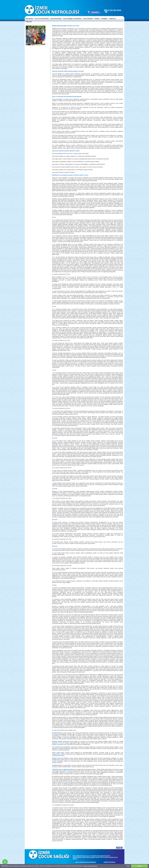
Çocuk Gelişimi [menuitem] (88, 19)
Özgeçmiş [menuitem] (112, 19)
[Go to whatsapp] (5, 862)
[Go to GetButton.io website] (5, 866)
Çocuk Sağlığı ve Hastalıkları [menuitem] (72, 19)
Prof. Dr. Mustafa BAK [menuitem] (42, 19)
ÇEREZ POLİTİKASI (109, 862)
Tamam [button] (139, 866)
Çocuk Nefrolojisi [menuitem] (56, 19)
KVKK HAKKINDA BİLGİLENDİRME (86, 862)
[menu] (75, 20)
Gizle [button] (128, 866)
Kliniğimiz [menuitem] (104, 19)
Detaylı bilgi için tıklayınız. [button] (90, 866)
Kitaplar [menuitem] (97, 19)
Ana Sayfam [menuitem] (29, 19)
